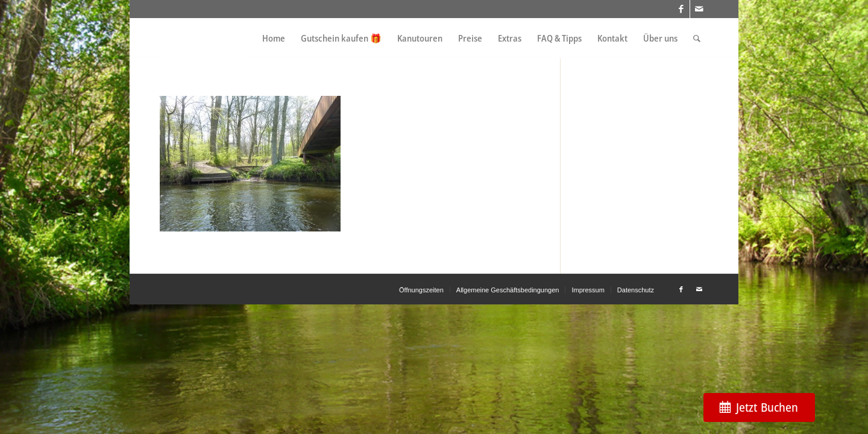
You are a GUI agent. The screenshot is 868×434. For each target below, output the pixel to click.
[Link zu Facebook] (681, 9)
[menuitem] (274, 38)
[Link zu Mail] (699, 9)
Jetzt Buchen (767, 407)
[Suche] (697, 38)
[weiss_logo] (203, 38)
